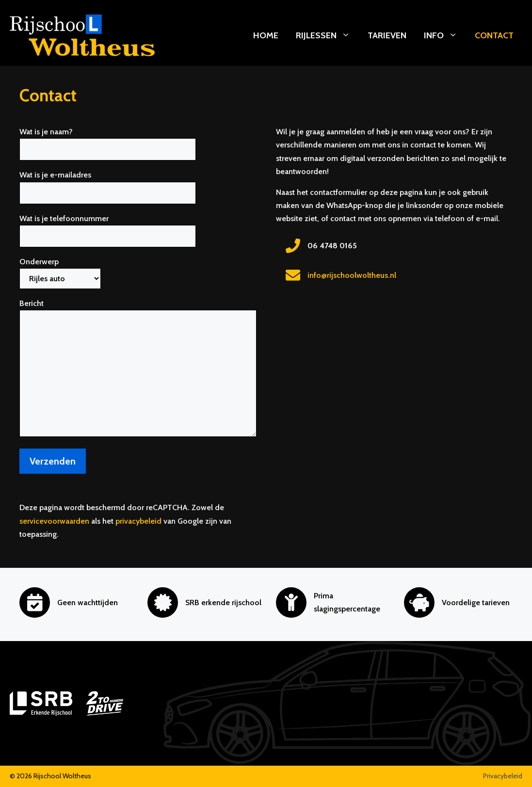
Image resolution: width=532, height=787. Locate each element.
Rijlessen (327, 35)
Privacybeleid (503, 776)
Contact (494, 35)
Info (445, 35)
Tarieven (387, 35)
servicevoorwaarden (54, 521)
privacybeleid (138, 521)
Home (266, 35)
